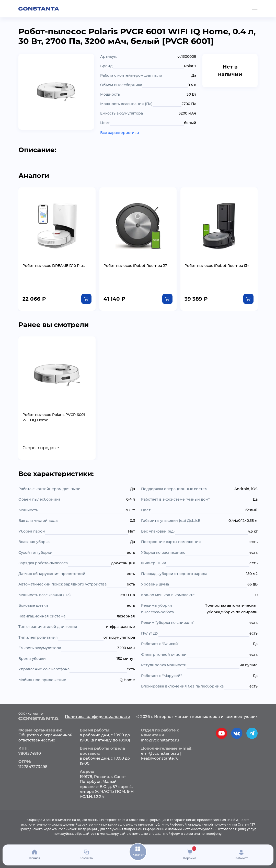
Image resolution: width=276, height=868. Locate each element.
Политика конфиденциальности (97, 717)
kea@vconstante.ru (160, 758)
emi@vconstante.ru (160, 753)
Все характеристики (120, 133)
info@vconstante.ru (160, 740)
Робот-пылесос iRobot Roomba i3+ (217, 266)
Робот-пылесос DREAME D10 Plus (54, 266)
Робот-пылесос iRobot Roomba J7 (135, 266)
